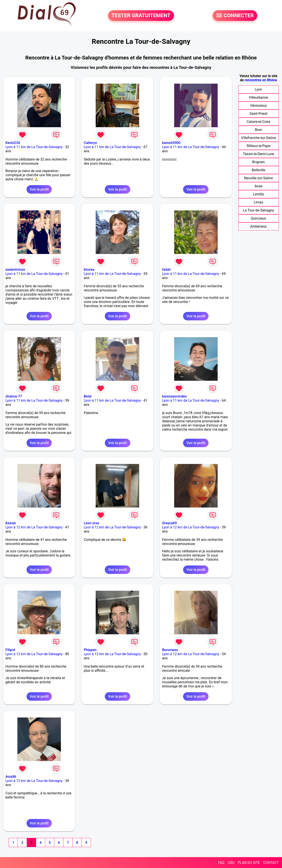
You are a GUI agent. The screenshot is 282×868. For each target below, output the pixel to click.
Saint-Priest (259, 114)
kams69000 (171, 143)
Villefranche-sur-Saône (259, 138)
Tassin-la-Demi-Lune (259, 154)
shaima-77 (14, 396)
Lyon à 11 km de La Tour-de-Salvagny (34, 147)
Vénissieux (258, 106)
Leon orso (91, 523)
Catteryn (90, 143)
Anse (259, 186)
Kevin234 (13, 143)
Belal (88, 396)
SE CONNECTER (235, 16)
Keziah (11, 523)
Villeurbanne (259, 97)
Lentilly (259, 194)
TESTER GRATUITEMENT (141, 16)
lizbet (166, 270)
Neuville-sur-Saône (259, 178)
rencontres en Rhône (261, 80)
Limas (259, 202)
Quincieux (259, 218)
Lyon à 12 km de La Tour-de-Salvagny (34, 527)
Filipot (10, 650)
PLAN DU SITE (249, 863)
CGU (231, 863)
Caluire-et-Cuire (258, 122)
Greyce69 (169, 523)
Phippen (90, 650)
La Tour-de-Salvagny (258, 210)
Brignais (259, 162)
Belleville (259, 170)
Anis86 (11, 777)
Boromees (170, 650)
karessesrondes (174, 396)
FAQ (221, 863)
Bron (258, 130)
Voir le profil (39, 189)
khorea (89, 270)
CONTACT (271, 863)
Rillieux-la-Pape (259, 146)
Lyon (258, 89)
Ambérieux (259, 226)
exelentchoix (15, 270)
